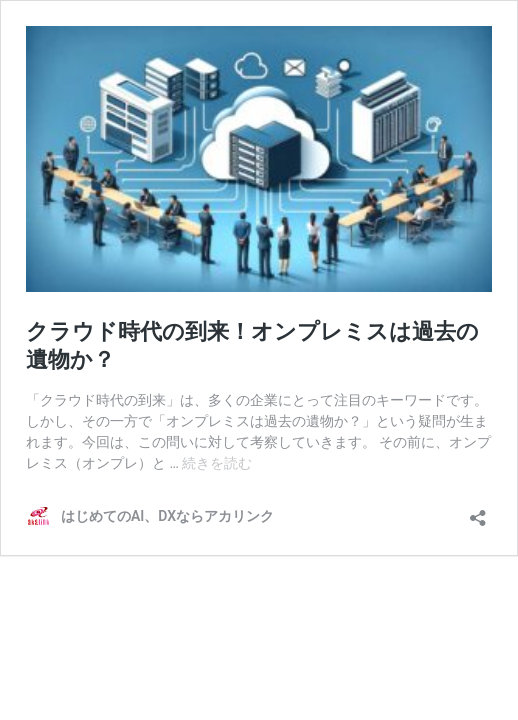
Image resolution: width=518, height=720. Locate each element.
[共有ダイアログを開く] (478, 511)
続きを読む (217, 463)
